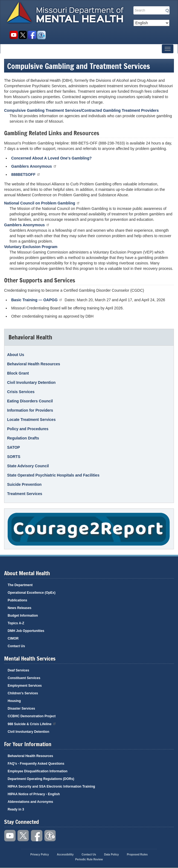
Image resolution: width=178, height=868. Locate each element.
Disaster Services (21, 709)
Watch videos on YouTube (14, 35)
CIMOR (13, 638)
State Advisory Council (28, 466)
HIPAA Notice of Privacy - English (34, 794)
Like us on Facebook (32, 35)
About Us (16, 355)
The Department (20, 585)
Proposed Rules (137, 855)
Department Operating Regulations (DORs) (41, 779)
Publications (17, 600)
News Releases (20, 608)
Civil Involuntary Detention (31, 382)
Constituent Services (24, 678)
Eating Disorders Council (30, 401)
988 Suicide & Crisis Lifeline (32, 724)
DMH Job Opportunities (26, 631)
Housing (14, 701)
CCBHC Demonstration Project (32, 716)
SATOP (14, 447)
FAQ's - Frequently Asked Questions (36, 764)
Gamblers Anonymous (34, 166)
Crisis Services (21, 392)
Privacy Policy (40, 855)
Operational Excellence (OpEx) (32, 593)
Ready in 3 (16, 809)
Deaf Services (18, 670)
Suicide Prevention (24, 484)
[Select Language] (151, 23)
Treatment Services (25, 494)
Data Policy (112, 855)
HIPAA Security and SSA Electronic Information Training (51, 786)
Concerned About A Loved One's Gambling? (51, 158)
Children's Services (23, 693)
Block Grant (18, 373)
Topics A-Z (16, 623)
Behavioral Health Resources (34, 364)
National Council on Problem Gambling (42, 203)
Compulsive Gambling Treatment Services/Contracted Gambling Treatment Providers (81, 110)
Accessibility (41, 35)
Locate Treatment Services (31, 420)
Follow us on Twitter (23, 35)
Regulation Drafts (23, 438)
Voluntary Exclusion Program (31, 247)
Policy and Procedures (28, 429)
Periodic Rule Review (89, 859)
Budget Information (23, 616)
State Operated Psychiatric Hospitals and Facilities (53, 475)
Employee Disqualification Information (38, 771)
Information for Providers (30, 410)
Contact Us (16, 646)
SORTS (14, 457)
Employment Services (25, 686)
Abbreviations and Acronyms (30, 802)
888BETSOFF (26, 174)
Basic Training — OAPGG (37, 300)
